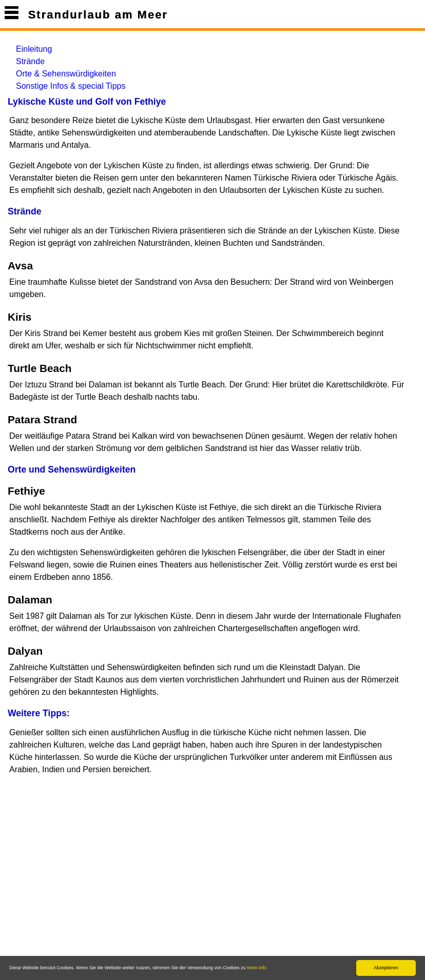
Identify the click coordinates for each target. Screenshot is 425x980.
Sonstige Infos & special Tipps (71, 86)
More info (257, 968)
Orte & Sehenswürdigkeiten (66, 74)
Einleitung (34, 49)
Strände (30, 61)
